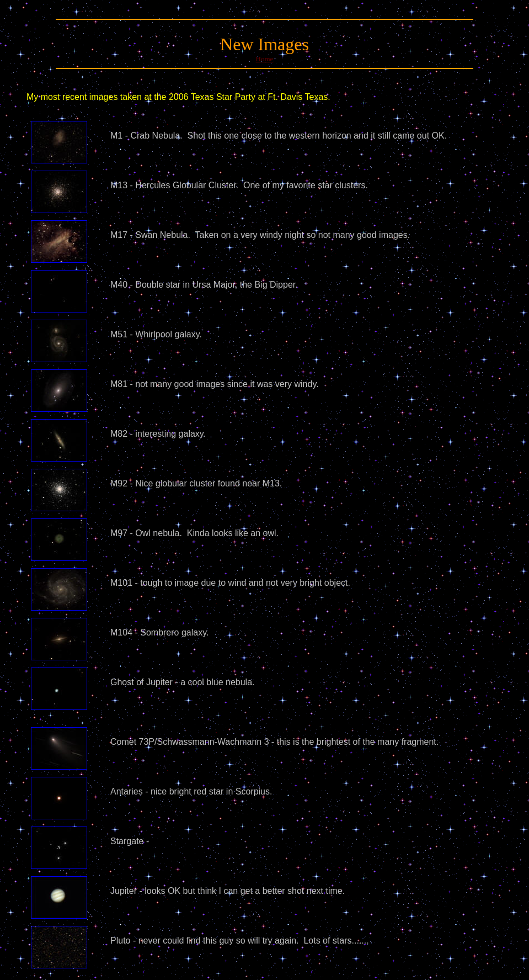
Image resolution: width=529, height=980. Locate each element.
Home (265, 59)
